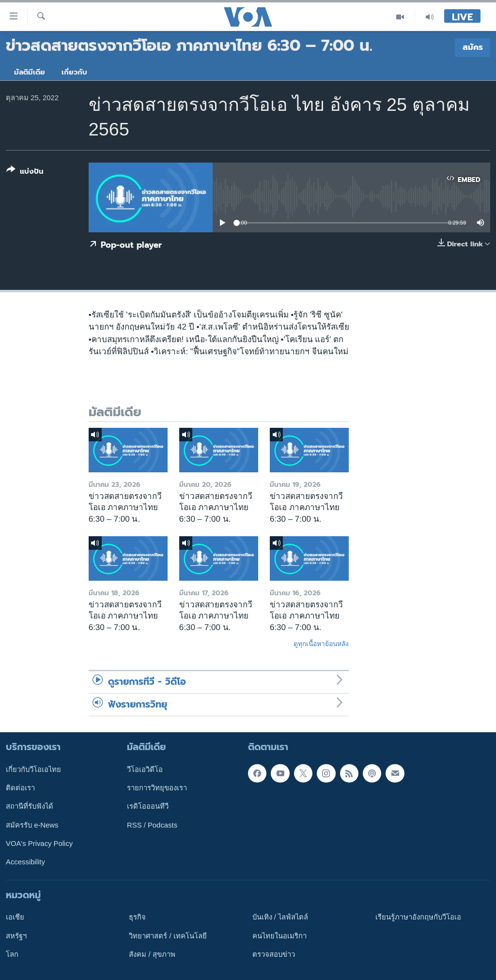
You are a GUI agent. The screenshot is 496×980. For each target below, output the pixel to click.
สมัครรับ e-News (32, 825)
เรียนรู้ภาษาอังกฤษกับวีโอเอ (418, 917)
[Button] (25, 173)
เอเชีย (15, 917)
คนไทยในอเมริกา (279, 936)
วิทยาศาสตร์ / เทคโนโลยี (168, 936)
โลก (12, 954)
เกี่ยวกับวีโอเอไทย (33, 769)
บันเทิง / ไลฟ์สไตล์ (280, 917)
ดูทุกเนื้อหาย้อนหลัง (321, 644)
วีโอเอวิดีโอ (145, 769)
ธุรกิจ (137, 917)
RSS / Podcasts (152, 825)
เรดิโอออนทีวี (148, 806)
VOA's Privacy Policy (39, 844)
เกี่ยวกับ (74, 72)
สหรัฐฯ (16, 936)
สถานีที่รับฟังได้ (30, 806)
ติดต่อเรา (20, 788)
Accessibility (25, 862)
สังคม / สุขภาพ (152, 954)
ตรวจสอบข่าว (274, 954)
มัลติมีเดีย (30, 72)
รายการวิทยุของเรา (157, 788)
